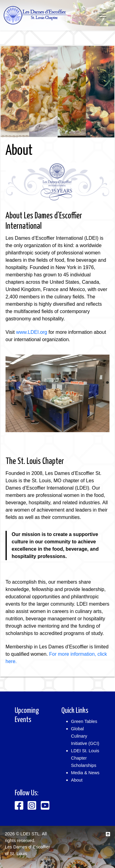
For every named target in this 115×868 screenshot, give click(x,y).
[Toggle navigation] (103, 15)
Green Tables (84, 721)
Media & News (85, 773)
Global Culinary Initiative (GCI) (85, 736)
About (77, 780)
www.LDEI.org (31, 332)
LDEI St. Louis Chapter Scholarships (85, 758)
